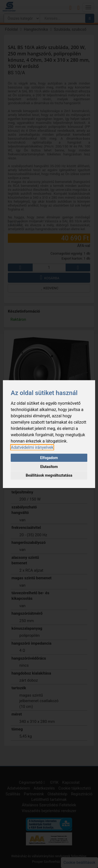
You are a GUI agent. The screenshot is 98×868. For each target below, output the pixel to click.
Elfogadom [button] (49, 458)
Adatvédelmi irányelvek (32, 447)
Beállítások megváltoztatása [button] (49, 475)
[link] (32, 447)
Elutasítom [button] (49, 466)
